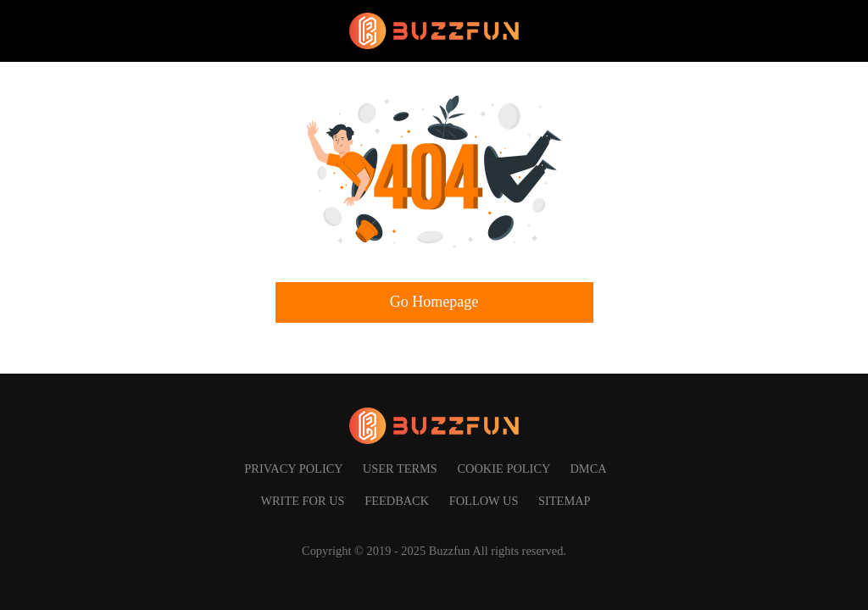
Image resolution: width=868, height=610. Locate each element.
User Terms (402, 469)
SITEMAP (565, 501)
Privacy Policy (295, 469)
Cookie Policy (505, 469)
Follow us (485, 501)
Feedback (398, 501)
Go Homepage (434, 302)
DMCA (588, 469)
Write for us (304, 501)
